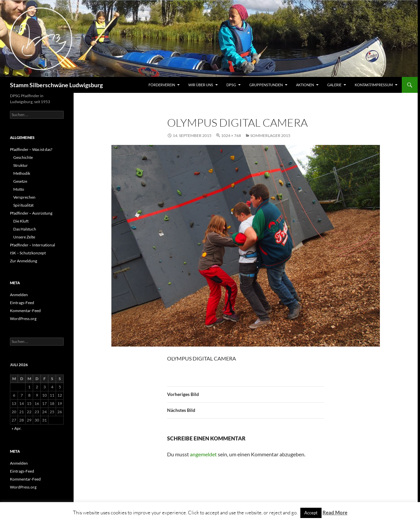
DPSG (231, 85)
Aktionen (305, 85)
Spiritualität (23, 205)
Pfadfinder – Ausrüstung (31, 213)
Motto (19, 189)
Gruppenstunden (266, 85)
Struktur (21, 165)
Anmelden (19, 295)
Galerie (334, 85)
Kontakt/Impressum (374, 85)
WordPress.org (23, 319)
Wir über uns (201, 85)
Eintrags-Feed (22, 303)
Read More (335, 512)
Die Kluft (21, 221)
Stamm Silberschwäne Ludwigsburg (56, 85)
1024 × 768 (231, 135)
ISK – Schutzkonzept (28, 253)
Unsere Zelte (24, 237)
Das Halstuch (25, 229)
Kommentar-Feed (25, 311)
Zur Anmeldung (24, 261)
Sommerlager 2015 (270, 135)
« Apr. (17, 428)
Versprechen (24, 197)
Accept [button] (311, 513)
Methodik (22, 173)
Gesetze (20, 181)
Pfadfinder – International (32, 245)
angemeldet (203, 454)
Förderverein (162, 85)
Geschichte (23, 157)
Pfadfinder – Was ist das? (31, 149)
